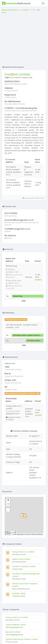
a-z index (24, 10)
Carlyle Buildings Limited (16, 625)
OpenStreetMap (30, 534)
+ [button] (8, 500)
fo (34, 10)
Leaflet (14, 534)
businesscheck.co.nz (10, 10)
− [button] (8, 504)
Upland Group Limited (21, 559)
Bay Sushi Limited (13, 632)
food (4, 12)
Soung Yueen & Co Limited (23, 552)
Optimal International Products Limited (22, 639)
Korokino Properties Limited (24, 566)
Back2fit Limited (19, 593)
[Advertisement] (24, 39)
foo (39, 10)
